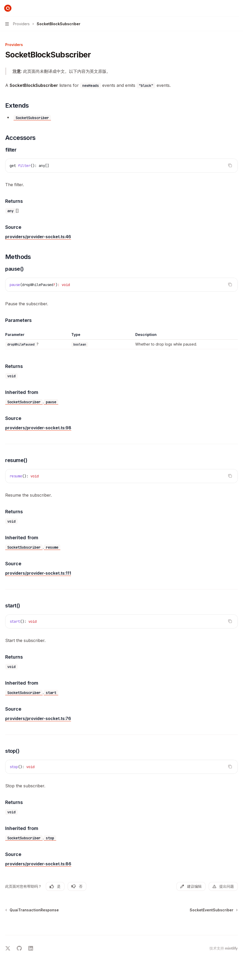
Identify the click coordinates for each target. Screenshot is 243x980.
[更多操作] (236, 8)
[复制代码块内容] (230, 165)
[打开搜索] (226, 8)
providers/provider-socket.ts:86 (38, 864)
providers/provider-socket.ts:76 (38, 718)
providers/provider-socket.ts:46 (38, 237)
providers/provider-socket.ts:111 (38, 573)
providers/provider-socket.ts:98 (38, 428)
